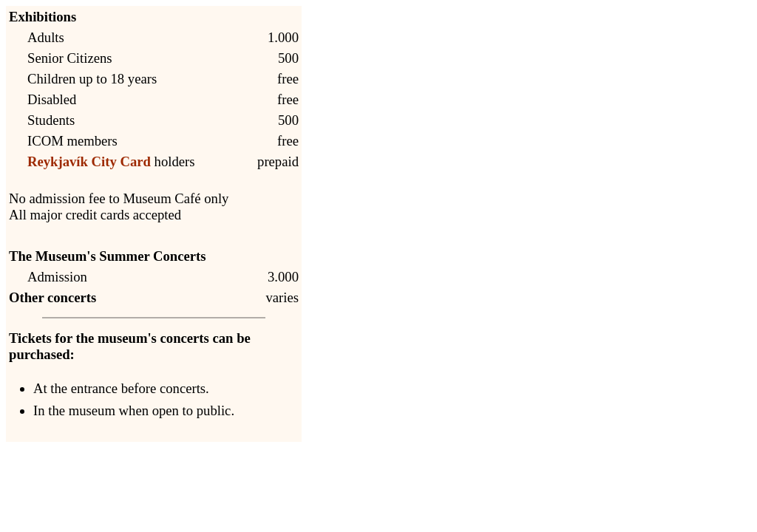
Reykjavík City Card (89, 161)
